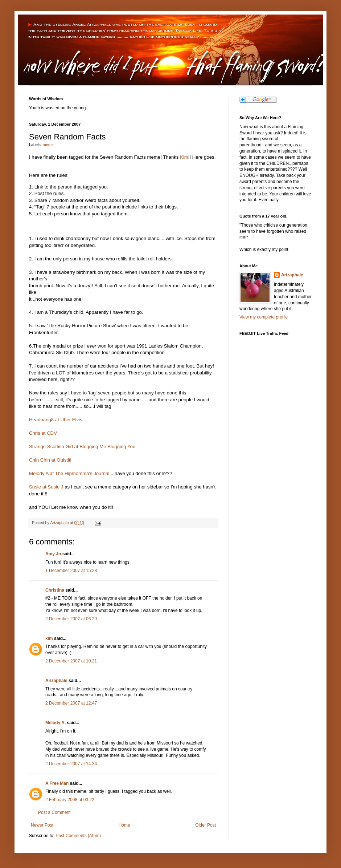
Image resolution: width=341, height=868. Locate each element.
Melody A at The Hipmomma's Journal (69, 473)
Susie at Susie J (46, 487)
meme (48, 145)
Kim (184, 157)
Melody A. (56, 723)
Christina (55, 590)
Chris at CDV (43, 433)
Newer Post (42, 825)
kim (49, 638)
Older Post (206, 825)
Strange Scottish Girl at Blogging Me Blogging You (82, 447)
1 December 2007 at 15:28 (71, 571)
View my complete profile (264, 317)
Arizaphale (60, 523)
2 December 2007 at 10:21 (71, 661)
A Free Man (57, 783)
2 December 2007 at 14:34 (71, 764)
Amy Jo (53, 554)
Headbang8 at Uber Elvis (56, 420)
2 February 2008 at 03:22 (70, 800)
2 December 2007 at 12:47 (71, 703)
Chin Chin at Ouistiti (50, 460)
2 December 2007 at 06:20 (71, 619)
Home (124, 825)
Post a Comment (54, 812)
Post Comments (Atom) (78, 836)
